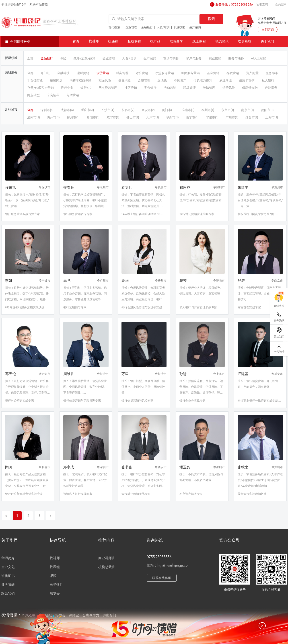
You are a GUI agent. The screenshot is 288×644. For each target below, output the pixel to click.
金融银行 (147, 27)
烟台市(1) (252, 117)
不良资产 (180, 80)
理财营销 (83, 73)
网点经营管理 (108, 88)
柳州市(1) (73, 117)
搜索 (211, 19)
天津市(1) (153, 117)
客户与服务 (194, 58)
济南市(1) (34, 117)
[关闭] (262, 626)
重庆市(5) (87, 110)
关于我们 (267, 41)
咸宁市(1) (113, 117)
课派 (53, 576)
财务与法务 (236, 58)
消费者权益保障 (80, 80)
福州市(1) (208, 110)
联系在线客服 (162, 578)
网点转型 (33, 95)
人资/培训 (163, 27)
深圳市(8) (47, 110)
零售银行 (150, 88)
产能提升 (271, 88)
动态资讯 (222, 41)
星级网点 (56, 80)
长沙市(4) (108, 110)
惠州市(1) (53, 117)
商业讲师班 (107, 558)
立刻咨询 (268, 30)
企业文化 (8, 567)
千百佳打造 (35, 80)
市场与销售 (171, 58)
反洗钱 (162, 80)
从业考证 (226, 80)
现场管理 (189, 88)
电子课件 (56, 585)
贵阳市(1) (93, 117)
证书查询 (262, 4)
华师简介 (8, 558)
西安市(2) (148, 110)
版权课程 (134, 41)
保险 (63, 58)
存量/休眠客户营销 (40, 88)
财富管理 (122, 73)
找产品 (155, 41)
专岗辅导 (53, 95)
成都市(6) (67, 110)
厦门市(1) (168, 110)
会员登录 (281, 4)
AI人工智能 (259, 58)
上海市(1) (272, 117)
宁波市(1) (212, 117)
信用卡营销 (247, 80)
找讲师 (94, 41)
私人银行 (268, 80)
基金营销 (213, 73)
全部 (30, 58)
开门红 (45, 73)
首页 (76, 41)
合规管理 (144, 80)
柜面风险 (105, 80)
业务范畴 (8, 585)
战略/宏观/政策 (84, 58)
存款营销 (233, 73)
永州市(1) (228, 110)
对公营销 (142, 73)
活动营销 (170, 88)
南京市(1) (248, 110)
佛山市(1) (133, 117)
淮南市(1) (188, 110)
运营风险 (229, 88)
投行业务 (67, 88)
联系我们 (8, 594)
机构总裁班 (107, 567)
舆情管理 (209, 88)
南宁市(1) (192, 117)
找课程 (113, 41)
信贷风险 (124, 80)
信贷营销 (103, 73)
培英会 (55, 594)
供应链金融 (250, 88)
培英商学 (176, 41)
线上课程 (199, 41)
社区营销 (131, 88)
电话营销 (73, 95)
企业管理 (131, 27)
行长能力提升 (203, 80)
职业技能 (179, 27)
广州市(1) (232, 117)
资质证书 (8, 576)
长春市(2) (128, 110)
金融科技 (63, 73)
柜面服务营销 (190, 73)
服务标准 (272, 73)
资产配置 (252, 73)
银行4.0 (86, 88)
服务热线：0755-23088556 (234, 4)
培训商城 (245, 41)
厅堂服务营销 (165, 73)
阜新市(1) (172, 117)
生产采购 (195, 27)
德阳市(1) (267, 110)
